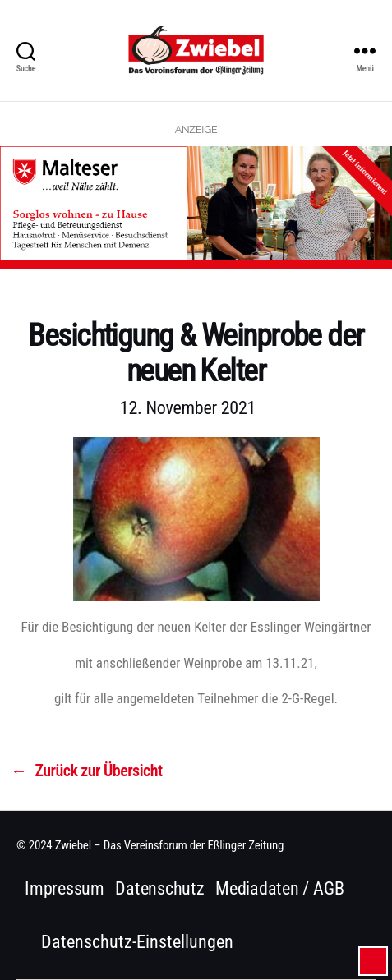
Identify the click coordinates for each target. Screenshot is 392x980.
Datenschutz (160, 888)
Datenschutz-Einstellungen (137, 942)
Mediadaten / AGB (279, 888)
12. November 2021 (188, 408)
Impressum (65, 888)
